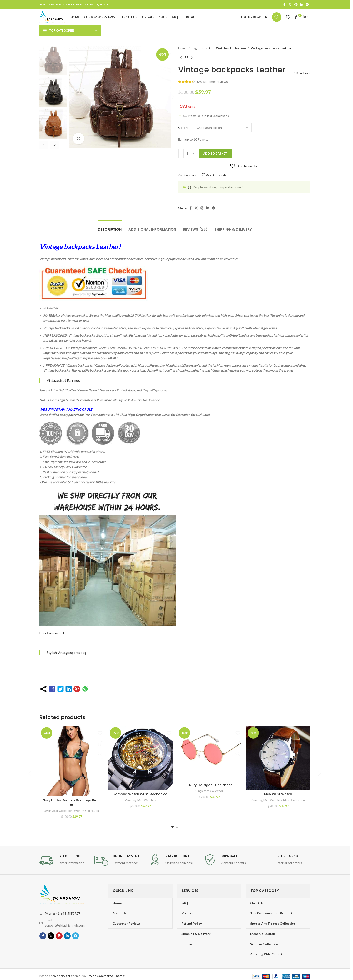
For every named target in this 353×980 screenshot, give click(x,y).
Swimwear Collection (58, 810)
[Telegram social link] (307, 5)
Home (182, 57)
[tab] (110, 226)
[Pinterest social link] (296, 5)
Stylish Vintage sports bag (66, 651)
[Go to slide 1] (173, 826)
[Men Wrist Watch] (278, 757)
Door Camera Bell (52, 632)
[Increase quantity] (194, 152)
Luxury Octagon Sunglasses (209, 793)
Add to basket (215, 152)
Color (183, 126)
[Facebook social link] (284, 5)
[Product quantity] (187, 152)
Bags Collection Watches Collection (217, 57)
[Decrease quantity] (181, 152)
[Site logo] (61, 21)
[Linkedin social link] (302, 5)
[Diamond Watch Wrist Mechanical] (140, 757)
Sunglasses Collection (209, 799)
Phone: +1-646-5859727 (62, 912)
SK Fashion (300, 72)
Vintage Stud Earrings (63, 379)
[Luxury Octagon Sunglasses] (209, 757)
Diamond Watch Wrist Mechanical (140, 793)
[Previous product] (297, 57)
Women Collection (86, 810)
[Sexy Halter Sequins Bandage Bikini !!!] (71, 760)
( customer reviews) (213, 80)
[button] (46, 153)
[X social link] (290, 5)
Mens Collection (294, 799)
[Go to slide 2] (177, 826)
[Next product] (308, 57)
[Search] (277, 21)
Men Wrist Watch (278, 793)
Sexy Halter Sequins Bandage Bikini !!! (71, 801)
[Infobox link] (65, 860)
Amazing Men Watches (140, 799)
